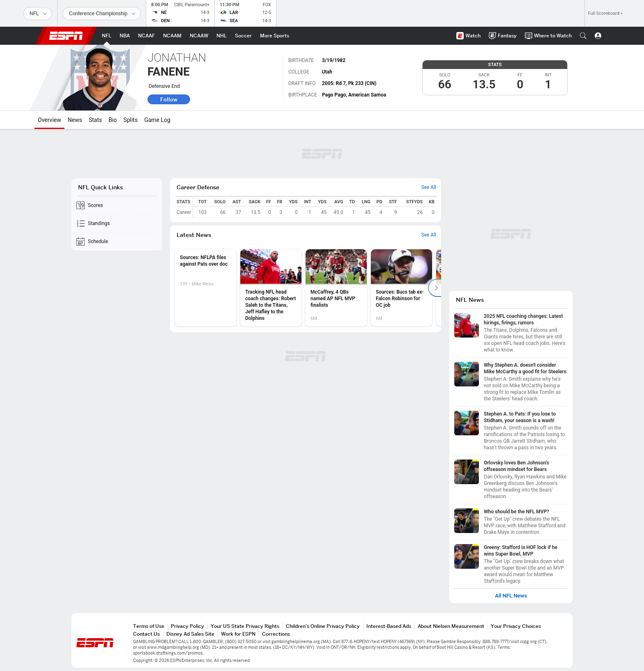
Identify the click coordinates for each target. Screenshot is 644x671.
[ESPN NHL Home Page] (222, 36)
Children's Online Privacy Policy (323, 626)
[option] (206, 288)
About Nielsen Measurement (451, 626)
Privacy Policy (187, 626)
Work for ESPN (238, 634)
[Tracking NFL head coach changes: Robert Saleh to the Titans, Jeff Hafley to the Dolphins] (271, 288)
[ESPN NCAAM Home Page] (172, 36)
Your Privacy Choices (516, 626)
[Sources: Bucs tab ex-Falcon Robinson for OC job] (401, 288)
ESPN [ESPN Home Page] (66, 36)
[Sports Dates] (102, 14)
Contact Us (146, 634)
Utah (327, 72)
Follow (169, 99)
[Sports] (38, 14)
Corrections (276, 634)
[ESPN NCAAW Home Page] (199, 36)
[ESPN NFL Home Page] (107, 36)
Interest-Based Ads (389, 626)
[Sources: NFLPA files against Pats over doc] (206, 288)
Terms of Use (149, 626)
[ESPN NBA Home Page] (125, 36)
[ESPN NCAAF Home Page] (146, 36)
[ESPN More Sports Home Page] (275, 36)
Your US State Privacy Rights (245, 626)
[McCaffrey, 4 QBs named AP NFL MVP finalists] (336, 288)
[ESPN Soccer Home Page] (243, 36)
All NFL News (511, 596)
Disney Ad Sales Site (190, 634)
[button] (583, 36)
